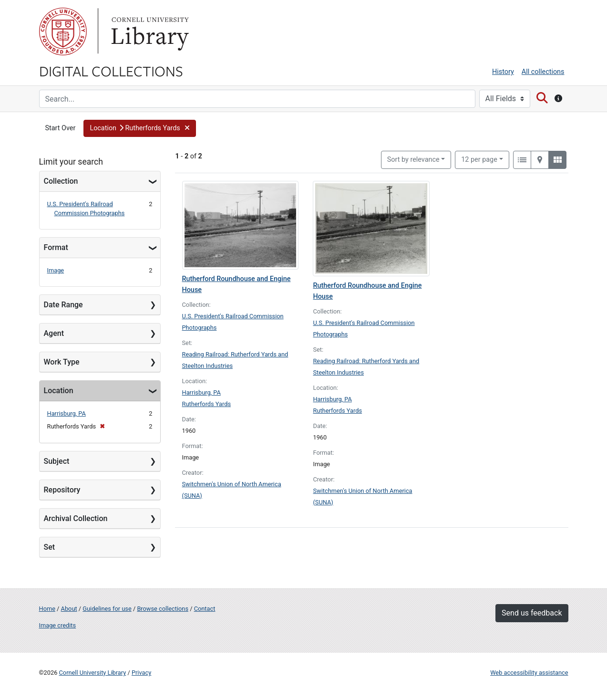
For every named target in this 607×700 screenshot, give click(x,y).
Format (56, 247)
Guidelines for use (107, 609)
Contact (205, 609)
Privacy (141, 673)
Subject (57, 461)
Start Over (61, 128)
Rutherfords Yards (207, 404)
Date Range (63, 305)
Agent (54, 333)
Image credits (58, 625)
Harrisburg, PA (67, 413)
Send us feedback (532, 613)
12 (479, 159)
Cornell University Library (93, 673)
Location (59, 391)
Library (149, 31)
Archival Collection (76, 518)
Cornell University (63, 31)
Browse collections (163, 609)
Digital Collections (111, 71)
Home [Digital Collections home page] (47, 609)
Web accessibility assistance (529, 673)
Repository (62, 490)
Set (50, 547)
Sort (413, 160)
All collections (543, 72)
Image (56, 270)
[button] (140, 128)
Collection (61, 181)
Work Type (62, 362)
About (69, 609)
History (503, 72)
